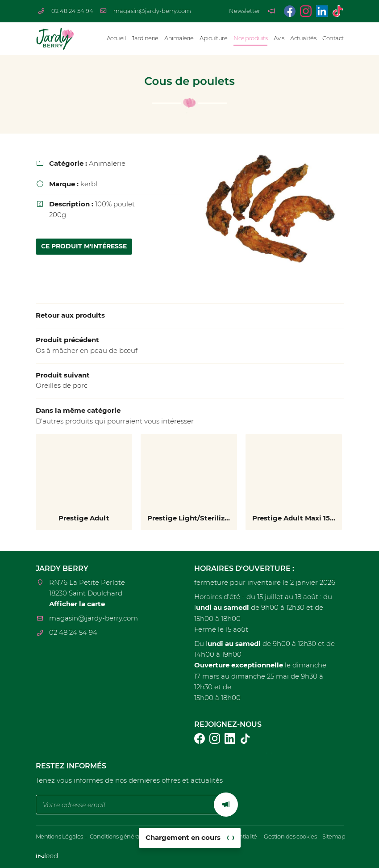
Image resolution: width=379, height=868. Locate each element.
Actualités (303, 38)
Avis (279, 38)
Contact (333, 38)
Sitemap (330, 837)
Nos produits (250, 38)
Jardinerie (145, 38)
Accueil (116, 38)
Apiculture (213, 38)
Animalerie (179, 38)
